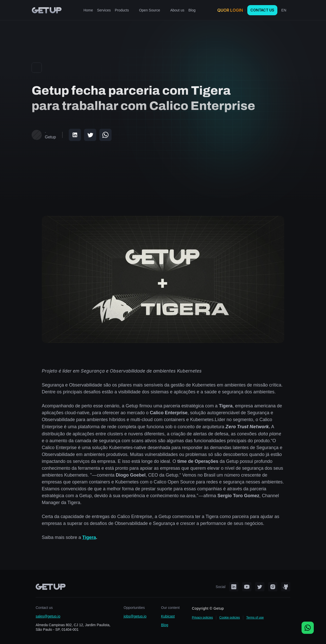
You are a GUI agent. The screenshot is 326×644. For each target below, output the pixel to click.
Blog (165, 625)
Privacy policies (202, 618)
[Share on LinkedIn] (75, 135)
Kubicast (168, 616)
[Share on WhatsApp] (105, 135)
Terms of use (255, 618)
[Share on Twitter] (90, 135)
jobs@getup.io (135, 616)
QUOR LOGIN (230, 10)
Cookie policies (230, 618)
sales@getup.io (48, 616)
